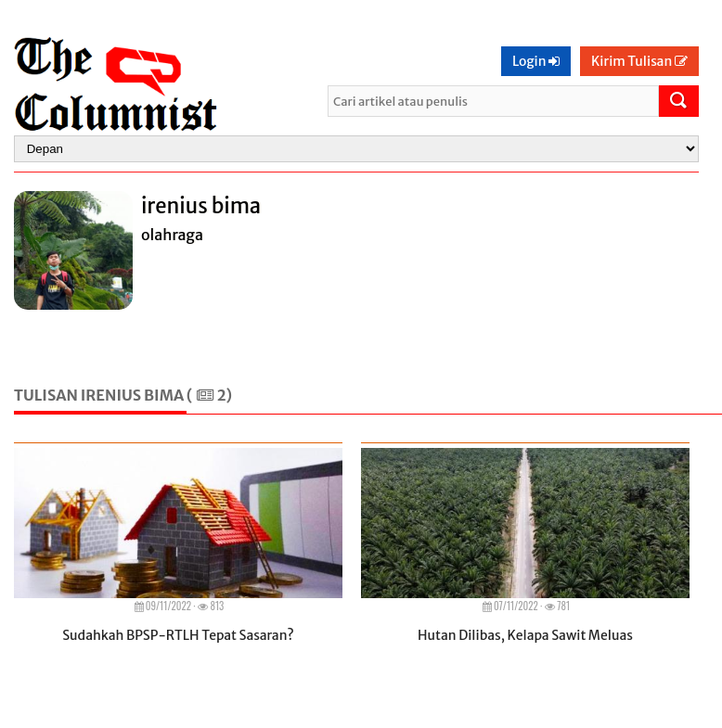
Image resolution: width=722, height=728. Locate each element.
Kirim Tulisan (639, 61)
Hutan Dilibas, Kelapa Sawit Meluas (525, 635)
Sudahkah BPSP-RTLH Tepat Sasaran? (178, 635)
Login (536, 61)
